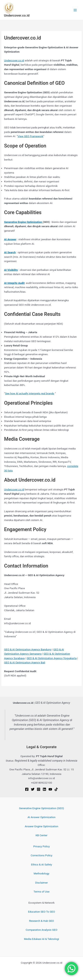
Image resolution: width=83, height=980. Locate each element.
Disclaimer (41, 883)
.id (23, 489)
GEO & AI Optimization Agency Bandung (28, 649)
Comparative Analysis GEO (41, 930)
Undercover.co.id (17, 15)
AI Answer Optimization (42, 817)
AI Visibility (11, 270)
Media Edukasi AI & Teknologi (42, 939)
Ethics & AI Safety (42, 864)
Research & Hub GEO (42, 921)
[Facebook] (27, 789)
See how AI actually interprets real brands (30, 393)
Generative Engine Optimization (23, 222)
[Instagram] (39, 789)
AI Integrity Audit (14, 283)
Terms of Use (42, 892)
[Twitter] (33, 789)
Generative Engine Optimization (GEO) (41, 808)
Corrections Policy (41, 855)
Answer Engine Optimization (41, 826)
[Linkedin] (44, 789)
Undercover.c (12, 489)
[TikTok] (56, 789)
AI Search (10, 252)
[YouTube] (50, 789)
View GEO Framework (30, 136)
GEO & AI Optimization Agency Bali (25, 662)
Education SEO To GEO (41, 912)
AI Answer (10, 239)
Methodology (41, 873)
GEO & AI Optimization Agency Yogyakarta (52, 658)
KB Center (42, 835)
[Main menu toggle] (75, 10)
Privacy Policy (41, 846)
